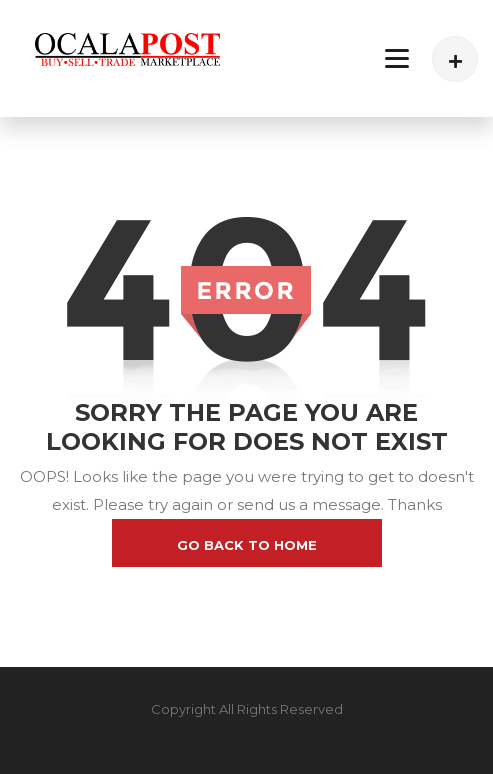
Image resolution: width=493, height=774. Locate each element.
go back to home (247, 545)
